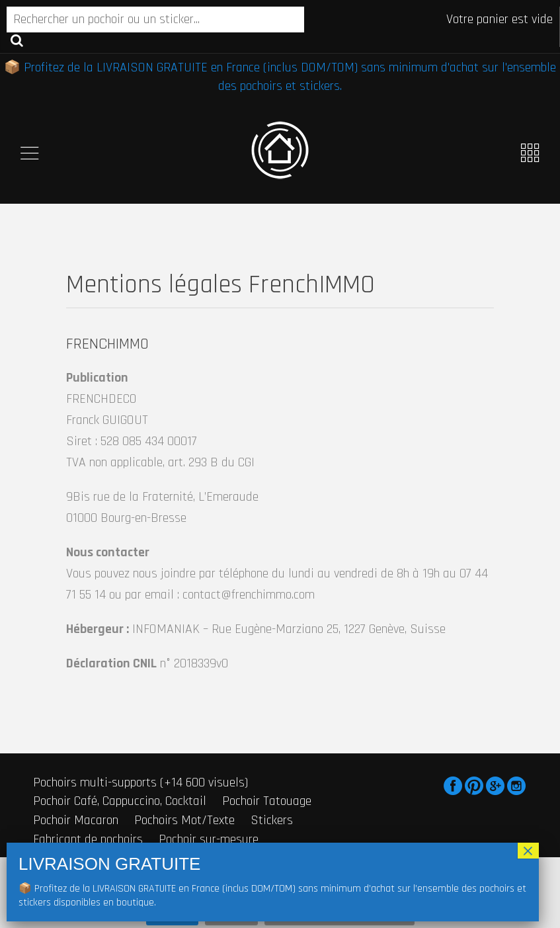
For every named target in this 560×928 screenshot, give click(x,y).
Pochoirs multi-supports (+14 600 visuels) (140, 782)
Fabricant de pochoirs (88, 839)
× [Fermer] (528, 851)
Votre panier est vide (500, 19)
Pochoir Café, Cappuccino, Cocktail (120, 801)
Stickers (272, 820)
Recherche (17, 40)
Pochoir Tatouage (267, 801)
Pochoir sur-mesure (209, 839)
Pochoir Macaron (76, 820)
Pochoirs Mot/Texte (184, 820)
